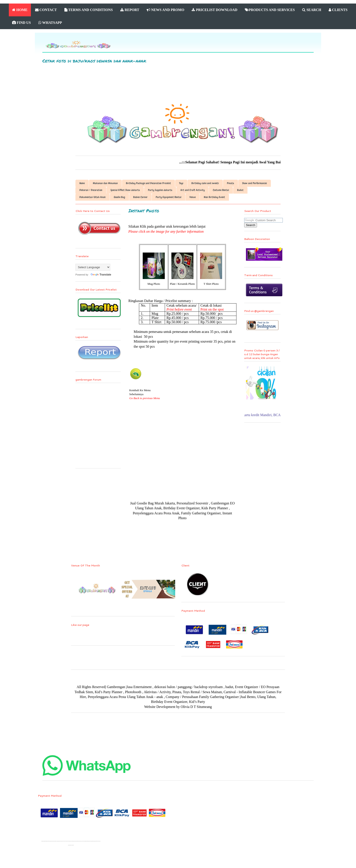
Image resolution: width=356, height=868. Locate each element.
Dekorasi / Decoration (91, 190)
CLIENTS (338, 10)
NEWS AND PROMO (165, 10)
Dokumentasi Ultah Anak (93, 197)
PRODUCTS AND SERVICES (270, 10)
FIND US (22, 23)
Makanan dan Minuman (105, 183)
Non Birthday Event (214, 197)
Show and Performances (255, 183)
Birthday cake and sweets (205, 183)
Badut (240, 190)
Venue (193, 197)
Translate (100, 275)
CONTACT (46, 10)
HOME (20, 10)
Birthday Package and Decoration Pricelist (148, 183)
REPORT (130, 10)
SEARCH (312, 10)
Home (82, 183)
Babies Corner (140, 197)
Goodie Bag (119, 197)
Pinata (230, 183)
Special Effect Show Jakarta (125, 190)
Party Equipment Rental (169, 197)
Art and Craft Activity (193, 190)
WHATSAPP (50, 23)
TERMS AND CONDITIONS (89, 10)
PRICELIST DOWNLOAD (215, 10)
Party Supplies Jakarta (160, 190)
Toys (181, 183)
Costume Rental (221, 190)
